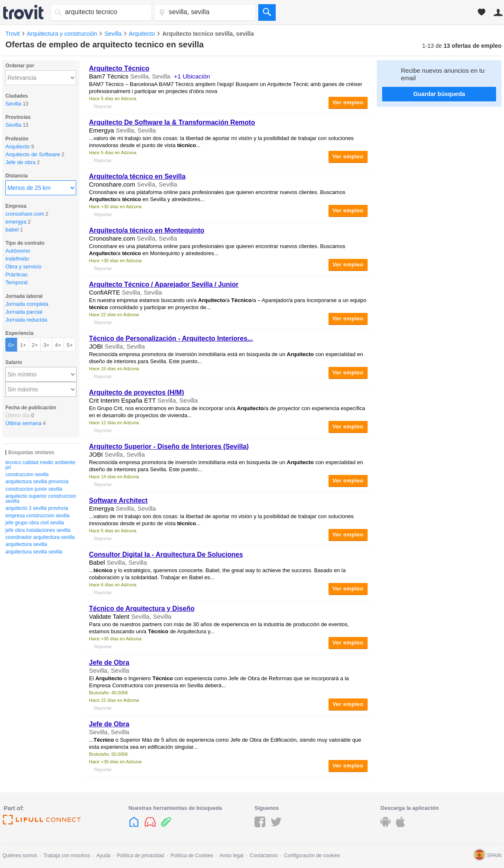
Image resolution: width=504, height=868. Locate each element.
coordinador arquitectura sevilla (40, 537)
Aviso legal (232, 856)
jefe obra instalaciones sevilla (38, 530)
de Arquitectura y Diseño (142, 609)
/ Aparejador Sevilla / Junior (164, 284)
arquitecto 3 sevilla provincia (37, 508)
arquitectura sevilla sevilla (34, 552)
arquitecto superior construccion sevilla (41, 499)
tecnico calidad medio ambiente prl (40, 465)
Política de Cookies (192, 856)
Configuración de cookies (312, 856)
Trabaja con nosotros (67, 856)
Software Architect (118, 500)
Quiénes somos (20, 856)
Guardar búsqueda (439, 94)
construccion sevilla (27, 475)
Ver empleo (348, 102)
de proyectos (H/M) (136, 392)
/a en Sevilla (137, 176)
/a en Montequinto (147, 230)
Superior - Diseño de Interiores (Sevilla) (169, 446)
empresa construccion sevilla (37, 516)
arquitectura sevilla (26, 544)
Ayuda (104, 856)
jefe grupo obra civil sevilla (35, 523)
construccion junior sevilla (34, 489)
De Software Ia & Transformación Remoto (172, 122)
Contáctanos (264, 856)
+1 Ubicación (192, 76)
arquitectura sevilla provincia (37, 482)
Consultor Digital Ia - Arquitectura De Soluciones (166, 554)
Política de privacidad (141, 856)
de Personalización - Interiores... (171, 338)
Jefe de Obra (109, 663)
